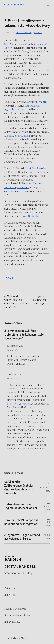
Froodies (42, 102)
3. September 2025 (45, 487)
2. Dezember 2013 (15, 374)
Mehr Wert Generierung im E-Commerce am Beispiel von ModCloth (16, 302)
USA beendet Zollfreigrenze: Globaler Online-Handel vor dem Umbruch (19, 487)
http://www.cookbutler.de (20, 404)
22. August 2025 (47, 506)
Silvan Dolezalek (14, 379)
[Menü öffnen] (48, 5)
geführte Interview (37, 168)
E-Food (9, 278)
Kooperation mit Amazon (17, 136)
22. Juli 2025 (48, 522)
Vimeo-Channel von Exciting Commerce (23, 185)
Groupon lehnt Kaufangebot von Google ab (41, 300)
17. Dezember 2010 (15, 346)
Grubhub (33, 216)
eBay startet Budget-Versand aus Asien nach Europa (22, 537)
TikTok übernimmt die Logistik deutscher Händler (21, 506)
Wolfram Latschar (23, 32)
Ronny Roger (13, 350)
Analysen (38, 32)
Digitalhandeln (14, 5)
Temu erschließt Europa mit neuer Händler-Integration (21, 522)
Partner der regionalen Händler (22, 107)
